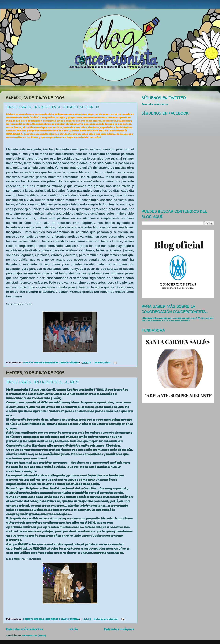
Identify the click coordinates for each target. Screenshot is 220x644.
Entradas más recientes (24, 629)
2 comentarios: (102, 362)
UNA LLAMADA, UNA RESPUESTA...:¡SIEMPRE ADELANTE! (53, 107)
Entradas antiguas (119, 629)
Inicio (74, 629)
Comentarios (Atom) (34, 635)
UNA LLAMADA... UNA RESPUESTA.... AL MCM (42, 382)
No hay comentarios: (106, 619)
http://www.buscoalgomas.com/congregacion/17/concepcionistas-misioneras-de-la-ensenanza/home (177, 319)
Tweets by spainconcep (155, 104)
